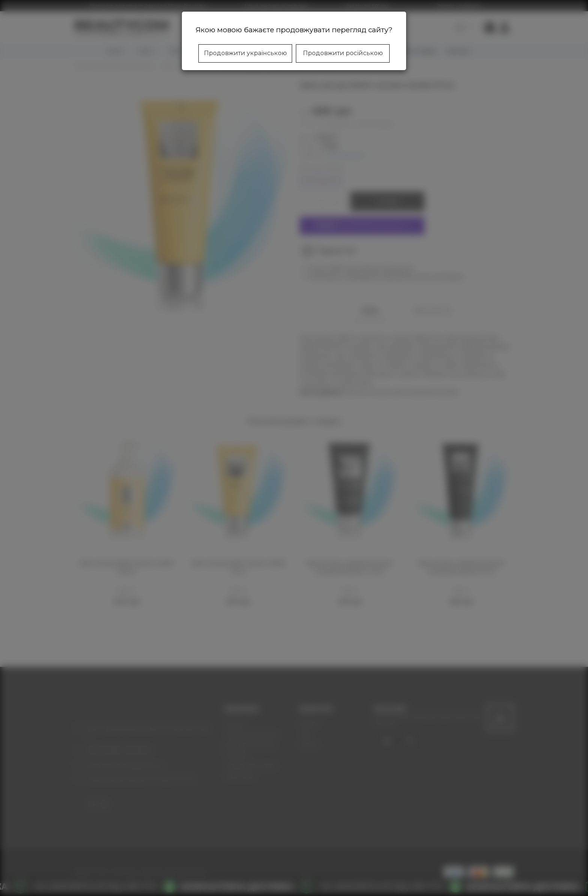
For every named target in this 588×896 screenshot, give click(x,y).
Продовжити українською (245, 53)
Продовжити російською (343, 53)
